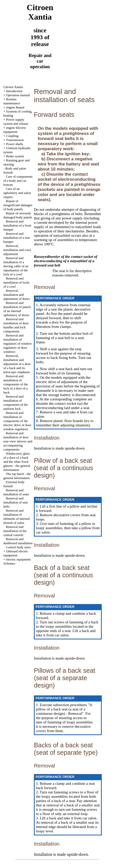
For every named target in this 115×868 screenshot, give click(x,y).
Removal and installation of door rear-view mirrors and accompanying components (18, 441)
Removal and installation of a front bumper (17, 225)
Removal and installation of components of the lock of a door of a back (16, 384)
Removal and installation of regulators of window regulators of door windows (17, 344)
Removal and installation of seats (16, 492)
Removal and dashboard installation (18, 541)
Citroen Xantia (13, 87)
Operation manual (18, 95)
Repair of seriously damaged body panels (18, 215)
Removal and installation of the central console (15, 531)
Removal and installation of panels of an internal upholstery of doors (17, 309)
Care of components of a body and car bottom (18, 181)
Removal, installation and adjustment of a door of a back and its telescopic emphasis (17, 364)
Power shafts (15, 144)
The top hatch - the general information (17, 476)
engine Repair (15, 107)
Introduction (14, 91)
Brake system (15, 156)
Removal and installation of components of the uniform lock (16, 403)
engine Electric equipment (15, 130)
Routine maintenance (12, 101)
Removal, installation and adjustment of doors (16, 295)
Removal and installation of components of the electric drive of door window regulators (17, 421)
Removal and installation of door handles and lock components (16, 325)
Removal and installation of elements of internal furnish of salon (16, 517)
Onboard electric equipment (16, 553)
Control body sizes (18, 547)
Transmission (15, 140)
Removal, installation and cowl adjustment (17, 250)
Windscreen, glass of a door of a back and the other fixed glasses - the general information (17, 462)
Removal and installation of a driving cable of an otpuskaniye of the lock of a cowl (16, 266)
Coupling (12, 136)
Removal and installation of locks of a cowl (16, 282)
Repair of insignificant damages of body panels (18, 205)
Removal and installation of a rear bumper (17, 238)
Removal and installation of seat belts (15, 502)
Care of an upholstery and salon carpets (17, 193)
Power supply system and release (16, 122)
